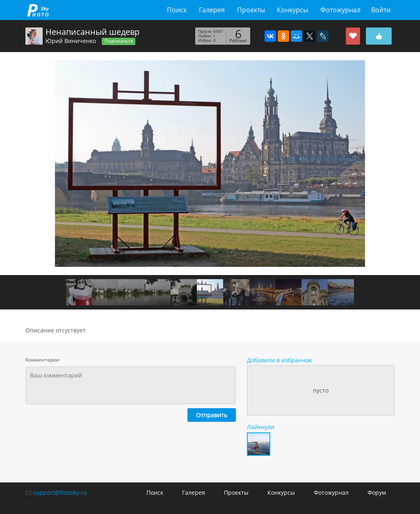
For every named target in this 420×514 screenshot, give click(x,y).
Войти (381, 10)
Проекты (251, 10)
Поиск (177, 10)
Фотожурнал (340, 10)
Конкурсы (292, 10)
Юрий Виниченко (71, 41)
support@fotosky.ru (60, 492)
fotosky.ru (38, 10)
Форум (377, 492)
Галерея (212, 10)
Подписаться (119, 41)
